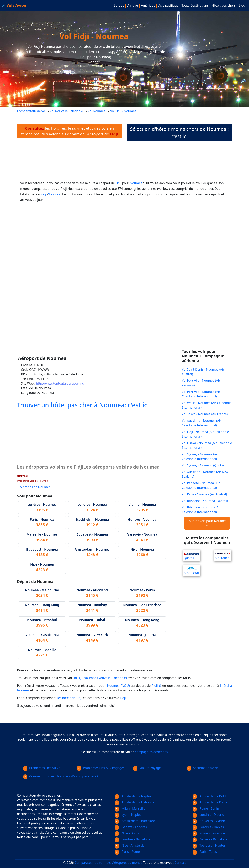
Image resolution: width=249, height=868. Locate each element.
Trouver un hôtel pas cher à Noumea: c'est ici (83, 405)
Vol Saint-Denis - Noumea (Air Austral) (203, 372)
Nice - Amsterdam (131, 845)
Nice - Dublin (127, 833)
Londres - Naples (208, 827)
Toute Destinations (195, 5)
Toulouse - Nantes (209, 845)
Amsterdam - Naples (133, 796)
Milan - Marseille (130, 808)
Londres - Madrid (208, 815)
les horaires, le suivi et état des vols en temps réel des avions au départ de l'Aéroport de (70, 131)
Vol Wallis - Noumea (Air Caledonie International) (207, 405)
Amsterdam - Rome (210, 802)
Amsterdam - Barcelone (135, 821)
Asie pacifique (168, 5)
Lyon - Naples (128, 815)
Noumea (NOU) (118, 686)
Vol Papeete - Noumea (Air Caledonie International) (201, 485)
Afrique (132, 5)
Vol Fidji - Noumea (124, 111)
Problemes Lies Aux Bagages (101, 768)
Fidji (118, 183)
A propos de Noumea (35, 487)
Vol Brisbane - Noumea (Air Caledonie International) (201, 510)
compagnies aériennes (151, 752)
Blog (242, 5)
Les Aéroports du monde (124, 863)
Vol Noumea (97, 111)
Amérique (148, 5)
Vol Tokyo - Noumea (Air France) (205, 414)
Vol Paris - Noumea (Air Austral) (204, 494)
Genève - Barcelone (210, 839)
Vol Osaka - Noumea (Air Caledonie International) (207, 445)
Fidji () (77, 678)
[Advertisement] (124, 159)
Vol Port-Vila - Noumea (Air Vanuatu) (201, 383)
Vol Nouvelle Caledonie (66, 111)
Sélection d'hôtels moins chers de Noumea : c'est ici (179, 133)
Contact (180, 863)
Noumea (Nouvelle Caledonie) (105, 678)
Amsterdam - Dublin (211, 796)
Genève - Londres (131, 827)
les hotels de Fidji (70, 698)
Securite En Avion (203, 768)
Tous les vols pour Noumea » (207, 523)
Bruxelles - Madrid (209, 821)
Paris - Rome (127, 852)
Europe (119, 5)
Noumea (136, 183)
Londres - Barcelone (132, 839)
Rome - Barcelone (209, 833)
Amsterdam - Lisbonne (135, 802)
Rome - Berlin (206, 808)
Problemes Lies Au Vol (42, 768)
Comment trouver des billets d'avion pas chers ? (61, 776)
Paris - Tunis (205, 852)
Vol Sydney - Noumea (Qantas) (204, 465)
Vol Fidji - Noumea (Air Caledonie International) (205, 434)
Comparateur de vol (31, 111)
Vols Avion (14, 5)
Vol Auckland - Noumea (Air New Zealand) (205, 474)
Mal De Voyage (147, 768)
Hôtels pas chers (224, 5)
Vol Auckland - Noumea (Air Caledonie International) (201, 423)
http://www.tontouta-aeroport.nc (60, 383)
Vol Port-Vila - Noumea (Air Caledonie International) (201, 394)
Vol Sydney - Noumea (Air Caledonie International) (200, 456)
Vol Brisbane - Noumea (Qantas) (205, 501)
